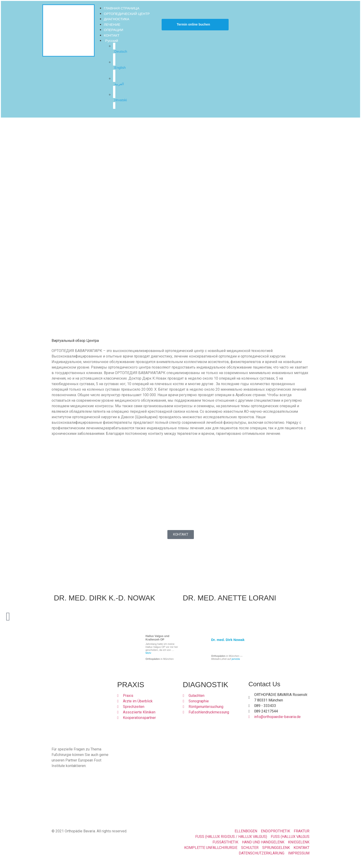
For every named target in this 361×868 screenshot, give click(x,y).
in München (160, 659)
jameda (236, 659)
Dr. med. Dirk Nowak (228, 640)
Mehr (148, 653)
